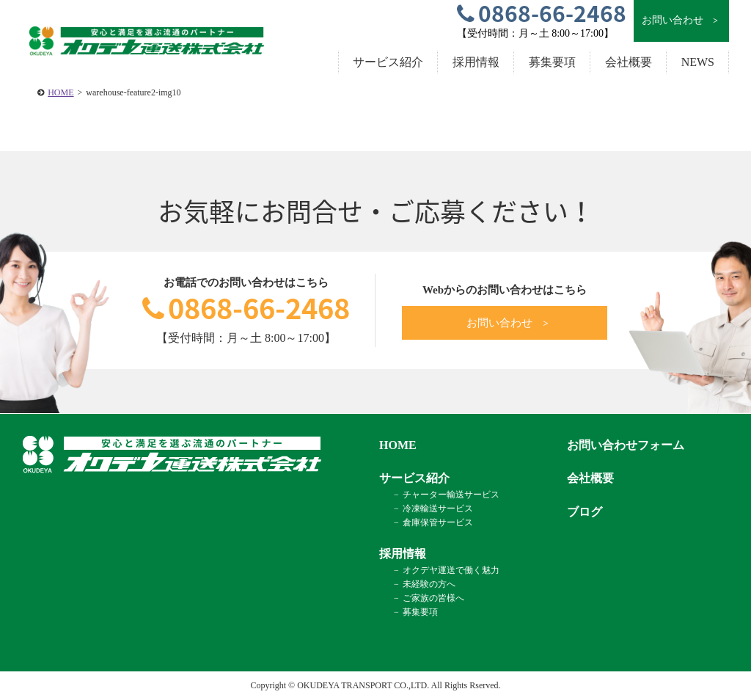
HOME (61, 92)
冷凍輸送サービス (438, 508)
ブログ (585, 512)
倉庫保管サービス (438, 522)
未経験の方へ (429, 584)
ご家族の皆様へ (433, 598)
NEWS (698, 62)
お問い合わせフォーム (626, 445)
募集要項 (552, 62)
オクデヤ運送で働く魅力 (451, 570)
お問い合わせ (681, 21)
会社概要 (629, 62)
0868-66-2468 (246, 307)
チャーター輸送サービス (451, 495)
